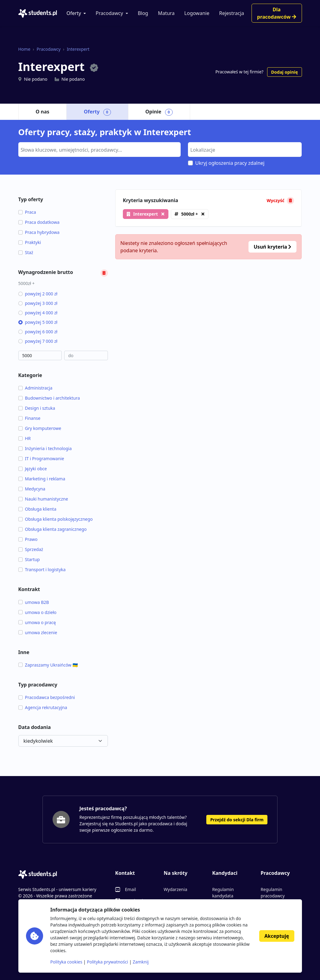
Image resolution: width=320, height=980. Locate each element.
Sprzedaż (31, 549)
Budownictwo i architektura (49, 398)
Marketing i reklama (42, 479)
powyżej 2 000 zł (38, 294)
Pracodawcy (109, 13)
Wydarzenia (175, 889)
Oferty (74, 13)
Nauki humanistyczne (43, 499)
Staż (26, 252)
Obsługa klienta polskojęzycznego (56, 519)
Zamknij (141, 962)
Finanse (29, 418)
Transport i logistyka (42, 570)
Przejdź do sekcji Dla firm (237, 820)
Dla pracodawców (277, 13)
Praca (27, 212)
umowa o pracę (37, 622)
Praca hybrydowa (39, 232)
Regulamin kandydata (223, 893)
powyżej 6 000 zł (38, 332)
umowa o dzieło (37, 612)
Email (131, 889)
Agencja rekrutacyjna (43, 707)
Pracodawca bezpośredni (47, 697)
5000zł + (190, 214)
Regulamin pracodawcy (273, 893)
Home (24, 49)
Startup (29, 559)
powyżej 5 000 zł (38, 322)
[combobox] (99, 150)
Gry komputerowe (40, 428)
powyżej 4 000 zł (38, 313)
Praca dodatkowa (39, 222)
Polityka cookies (66, 962)
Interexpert (78, 49)
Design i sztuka (37, 408)
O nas (43, 112)
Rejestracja (232, 13)
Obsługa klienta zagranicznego (53, 529)
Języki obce (33, 469)
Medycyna (32, 489)
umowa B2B (34, 602)
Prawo (28, 539)
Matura (166, 13)
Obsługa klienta (37, 509)
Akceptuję (277, 936)
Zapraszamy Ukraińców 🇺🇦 (48, 665)
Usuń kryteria (272, 247)
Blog (143, 13)
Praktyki (30, 242)
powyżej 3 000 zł (38, 303)
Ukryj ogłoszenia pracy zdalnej (230, 163)
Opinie (159, 112)
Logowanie (197, 13)
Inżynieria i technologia (45, 448)
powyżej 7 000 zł (38, 341)
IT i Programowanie (41, 459)
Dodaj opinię (284, 72)
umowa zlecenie (38, 632)
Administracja (35, 388)
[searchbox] (99, 149)
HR (25, 438)
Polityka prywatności (107, 962)
